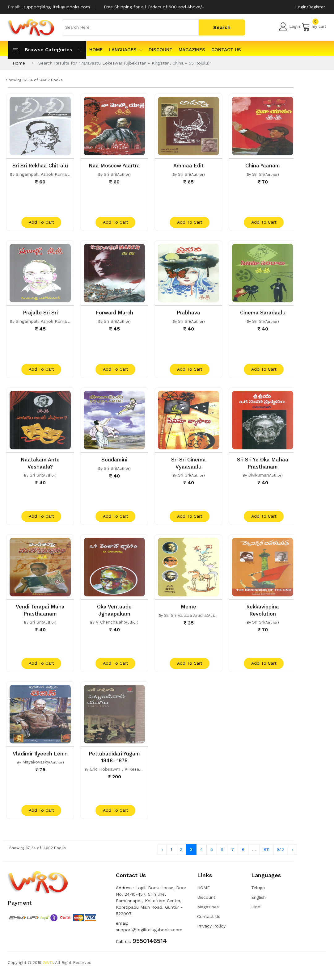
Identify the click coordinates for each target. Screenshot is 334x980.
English (258, 904)
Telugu (258, 894)
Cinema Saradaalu (263, 314)
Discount (161, 50)
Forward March (114, 314)
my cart (314, 27)
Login (290, 27)
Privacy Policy (211, 932)
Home (19, 63)
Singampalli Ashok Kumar (42, 174)
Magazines (192, 50)
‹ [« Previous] (162, 856)
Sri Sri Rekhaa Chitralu (40, 166)
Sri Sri (110, 174)
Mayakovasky (36, 767)
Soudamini (114, 462)
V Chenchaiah (110, 625)
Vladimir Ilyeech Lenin (40, 759)
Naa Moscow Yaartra (114, 166)
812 (281, 856)
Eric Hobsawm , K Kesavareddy (123, 774)
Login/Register (310, 7)
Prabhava (189, 314)
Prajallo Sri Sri (40, 314)
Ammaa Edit (189, 166)
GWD (48, 969)
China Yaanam (263, 166)
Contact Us (226, 50)
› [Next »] (292, 856)
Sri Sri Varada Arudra (185, 619)
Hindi (256, 913)
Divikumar (258, 477)
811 (266, 856)
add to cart (41, 224)
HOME (96, 50)
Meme (189, 610)
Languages (126, 50)
